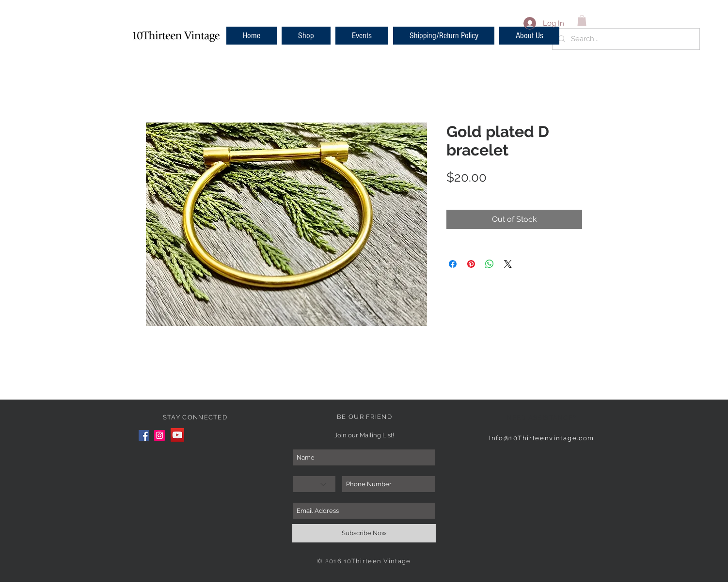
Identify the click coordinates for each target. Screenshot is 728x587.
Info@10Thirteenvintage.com (542, 438)
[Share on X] (508, 264)
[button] (306, 36)
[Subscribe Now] (364, 533)
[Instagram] (159, 435)
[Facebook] (144, 435)
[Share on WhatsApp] (490, 264)
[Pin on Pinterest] (471, 264)
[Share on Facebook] (453, 264)
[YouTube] (177, 435)
